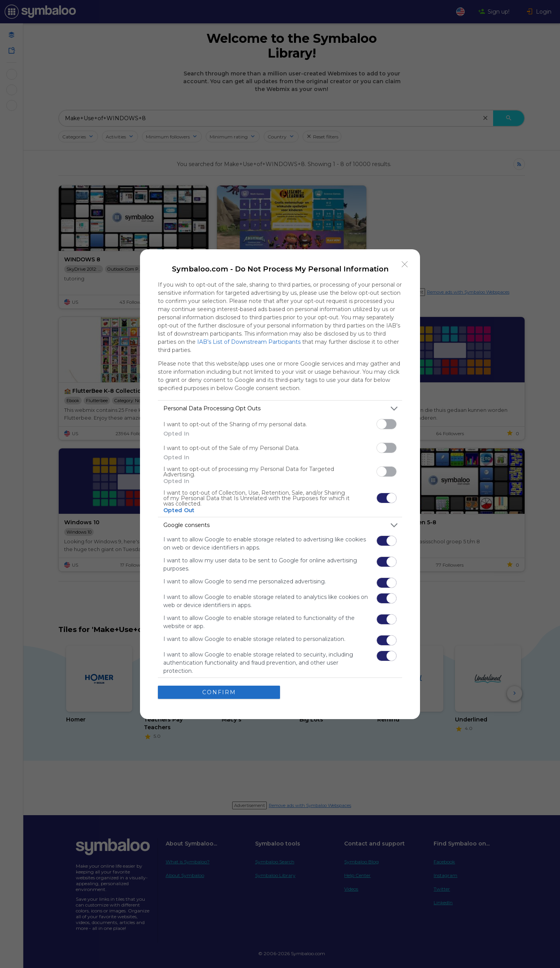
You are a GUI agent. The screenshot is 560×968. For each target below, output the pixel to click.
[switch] (387, 424)
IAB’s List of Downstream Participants (249, 342)
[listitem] (280, 409)
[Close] (405, 264)
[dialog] (280, 484)
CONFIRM (219, 692)
